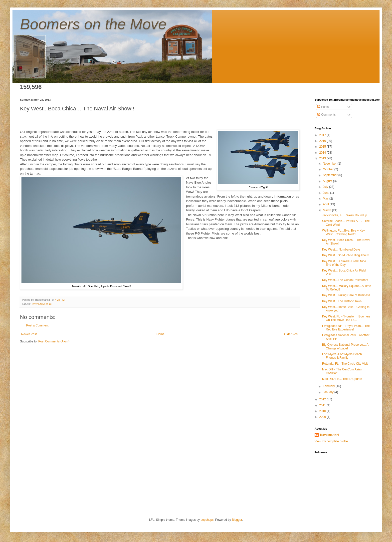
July (326, 187)
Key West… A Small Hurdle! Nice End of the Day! (344, 263)
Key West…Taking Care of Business (346, 295)
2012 (323, 399)
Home (161, 334)
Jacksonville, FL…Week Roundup (345, 215)
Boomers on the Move (93, 24)
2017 (323, 135)
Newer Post (29, 334)
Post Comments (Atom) (54, 341)
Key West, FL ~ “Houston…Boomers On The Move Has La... (346, 318)
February (329, 386)
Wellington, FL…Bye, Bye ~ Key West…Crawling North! (343, 232)
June (326, 193)
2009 (323, 417)
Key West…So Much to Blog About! (346, 255)
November (330, 164)
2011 (323, 405)
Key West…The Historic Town (342, 301)
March (327, 210)
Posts (323, 107)
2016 (323, 141)
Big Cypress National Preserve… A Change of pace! (345, 346)
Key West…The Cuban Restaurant (345, 280)
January (329, 392)
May (326, 199)
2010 (323, 411)
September (331, 175)
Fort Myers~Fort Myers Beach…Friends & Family (343, 356)
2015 (323, 147)
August (328, 181)
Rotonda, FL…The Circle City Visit (345, 364)
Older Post (291, 334)
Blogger (237, 520)
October (329, 169)
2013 (323, 158)
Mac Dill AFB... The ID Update (342, 379)
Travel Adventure (42, 304)
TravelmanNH (329, 435)
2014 (323, 153)
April (326, 204)
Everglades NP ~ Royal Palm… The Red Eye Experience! (346, 328)
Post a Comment (37, 325)
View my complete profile (331, 441)
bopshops (207, 520)
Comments (326, 115)
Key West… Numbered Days (341, 250)
